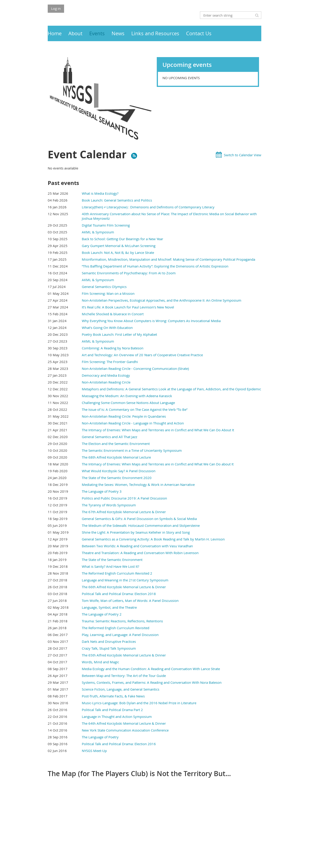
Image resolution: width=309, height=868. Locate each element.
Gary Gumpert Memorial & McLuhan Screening (119, 246)
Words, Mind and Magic (100, 662)
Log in (56, 8)
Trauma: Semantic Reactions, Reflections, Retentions (122, 621)
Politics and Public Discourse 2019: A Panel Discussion (124, 498)
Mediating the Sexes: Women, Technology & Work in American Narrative (138, 484)
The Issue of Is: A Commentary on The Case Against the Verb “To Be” (135, 409)
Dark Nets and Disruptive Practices (109, 641)
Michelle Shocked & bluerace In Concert (113, 314)
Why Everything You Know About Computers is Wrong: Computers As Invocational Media (151, 321)
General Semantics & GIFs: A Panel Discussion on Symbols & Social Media (139, 519)
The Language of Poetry (100, 737)
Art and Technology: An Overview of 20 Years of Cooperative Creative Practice (142, 355)
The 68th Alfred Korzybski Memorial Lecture (116, 457)
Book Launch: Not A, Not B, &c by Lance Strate (118, 252)
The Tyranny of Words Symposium (109, 505)
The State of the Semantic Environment (112, 560)
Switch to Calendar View (243, 155)
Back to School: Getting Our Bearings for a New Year (122, 239)
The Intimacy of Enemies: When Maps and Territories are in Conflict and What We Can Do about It (158, 464)
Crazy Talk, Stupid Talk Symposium (109, 648)
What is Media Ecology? (100, 193)
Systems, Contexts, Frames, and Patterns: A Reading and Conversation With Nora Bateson (152, 682)
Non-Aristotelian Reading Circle (106, 382)
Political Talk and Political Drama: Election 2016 (119, 744)
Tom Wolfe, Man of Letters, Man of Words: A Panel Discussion (130, 601)
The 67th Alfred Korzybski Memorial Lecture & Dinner (124, 512)
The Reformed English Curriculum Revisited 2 (117, 573)
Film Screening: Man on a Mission (108, 293)
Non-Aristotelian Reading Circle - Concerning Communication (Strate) (135, 368)
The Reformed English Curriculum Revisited (116, 628)
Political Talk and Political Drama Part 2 (112, 710)
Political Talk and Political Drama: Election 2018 (119, 594)
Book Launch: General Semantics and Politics (117, 200)
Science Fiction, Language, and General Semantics (121, 689)
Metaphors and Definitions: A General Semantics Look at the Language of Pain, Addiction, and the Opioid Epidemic (171, 389)
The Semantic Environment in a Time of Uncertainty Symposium (132, 450)
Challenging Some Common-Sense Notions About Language (128, 403)
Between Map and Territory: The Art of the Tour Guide (124, 676)
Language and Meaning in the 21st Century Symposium (125, 580)
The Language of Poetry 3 (102, 491)
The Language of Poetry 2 (102, 614)
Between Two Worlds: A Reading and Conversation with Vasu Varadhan (137, 546)
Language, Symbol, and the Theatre (109, 607)
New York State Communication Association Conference (125, 730)
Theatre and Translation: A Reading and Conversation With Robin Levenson (140, 553)
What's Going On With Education (107, 328)
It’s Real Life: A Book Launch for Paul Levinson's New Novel (128, 307)
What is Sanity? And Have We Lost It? (110, 566)
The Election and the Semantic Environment (116, 444)
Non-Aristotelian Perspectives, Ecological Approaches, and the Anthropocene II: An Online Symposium (162, 300)
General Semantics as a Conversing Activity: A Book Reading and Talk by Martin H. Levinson (153, 539)
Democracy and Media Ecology (106, 375)
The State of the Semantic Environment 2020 (117, 478)
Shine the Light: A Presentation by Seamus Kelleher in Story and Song (136, 532)
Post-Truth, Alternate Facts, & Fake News (113, 696)
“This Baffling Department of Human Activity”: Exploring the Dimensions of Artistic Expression (155, 266)
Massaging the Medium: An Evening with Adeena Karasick (127, 396)
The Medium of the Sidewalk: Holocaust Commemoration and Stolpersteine (141, 525)
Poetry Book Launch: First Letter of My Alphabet (119, 334)
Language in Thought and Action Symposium (117, 717)
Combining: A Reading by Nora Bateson (113, 348)
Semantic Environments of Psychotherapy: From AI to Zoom (129, 273)
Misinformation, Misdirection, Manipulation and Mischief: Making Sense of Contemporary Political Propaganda (168, 259)
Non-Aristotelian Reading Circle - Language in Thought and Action (133, 423)
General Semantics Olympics (104, 287)
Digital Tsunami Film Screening (106, 225)
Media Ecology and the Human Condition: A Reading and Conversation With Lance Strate (151, 669)
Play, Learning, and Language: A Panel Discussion (120, 635)
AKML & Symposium (98, 232)
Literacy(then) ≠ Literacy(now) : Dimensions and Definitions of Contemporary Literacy (148, 207)
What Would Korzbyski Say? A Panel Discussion (119, 471)
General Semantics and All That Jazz (110, 437)
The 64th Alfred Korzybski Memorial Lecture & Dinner (124, 723)
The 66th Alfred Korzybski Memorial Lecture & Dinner (124, 587)
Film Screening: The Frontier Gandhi (110, 362)
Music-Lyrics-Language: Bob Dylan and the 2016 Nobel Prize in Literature (139, 703)
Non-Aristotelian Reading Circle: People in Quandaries (124, 416)
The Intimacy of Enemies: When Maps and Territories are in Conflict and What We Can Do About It (158, 430)
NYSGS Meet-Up (94, 751)
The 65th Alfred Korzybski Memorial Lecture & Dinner (124, 655)
